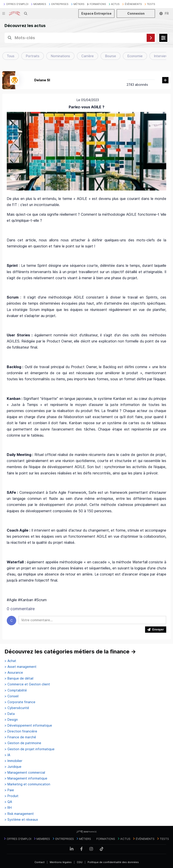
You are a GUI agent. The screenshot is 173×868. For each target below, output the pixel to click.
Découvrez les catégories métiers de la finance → (70, 652)
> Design (11, 720)
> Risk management (19, 814)
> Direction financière (21, 731)
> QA (8, 802)
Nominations (60, 56)
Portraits (33, 56)
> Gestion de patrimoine (23, 743)
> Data (10, 714)
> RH (8, 808)
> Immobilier (13, 761)
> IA (7, 755)
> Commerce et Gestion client (27, 684)
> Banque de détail (19, 678)
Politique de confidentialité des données (113, 862)
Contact (40, 862)
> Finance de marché (20, 737)
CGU (80, 862)
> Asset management (20, 667)
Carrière (88, 56)
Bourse (110, 56)
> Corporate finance (20, 702)
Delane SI (42, 80)
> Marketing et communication (27, 784)
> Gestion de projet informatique (30, 749)
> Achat (10, 661)
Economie (135, 56)
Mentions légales (61, 862)
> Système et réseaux (21, 820)
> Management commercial (25, 773)
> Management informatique (26, 778)
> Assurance (14, 673)
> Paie (9, 790)
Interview (161, 56)
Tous (11, 56)
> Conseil (11, 696)
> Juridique (13, 767)
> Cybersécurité (17, 708)
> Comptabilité (16, 690)
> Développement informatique (28, 725)
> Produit (11, 796)
